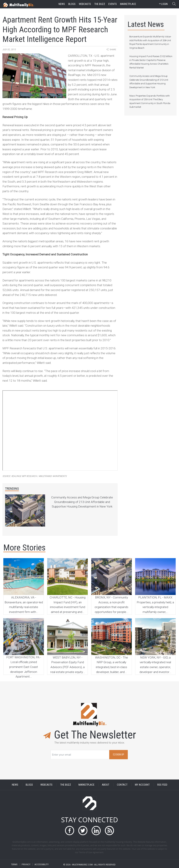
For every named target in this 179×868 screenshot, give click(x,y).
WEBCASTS (46, 785)
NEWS (15, 785)
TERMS (14, 864)
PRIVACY (26, 864)
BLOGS (29, 785)
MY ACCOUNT (142, 785)
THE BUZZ (66, 785)
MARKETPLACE (86, 785)
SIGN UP (119, 755)
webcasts (85, 4)
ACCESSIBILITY (42, 864)
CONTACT (122, 785)
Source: (35, 476)
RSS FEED (162, 785)
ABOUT (106, 785)
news (62, 4)
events (113, 4)
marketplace (128, 4)
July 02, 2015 (9, 49)
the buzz (100, 4)
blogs (72, 4)
